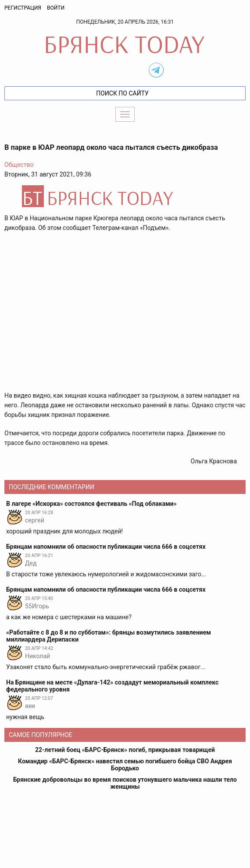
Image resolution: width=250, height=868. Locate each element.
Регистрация (23, 8)
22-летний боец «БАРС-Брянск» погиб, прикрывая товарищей (125, 750)
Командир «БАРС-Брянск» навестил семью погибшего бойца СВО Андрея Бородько (125, 765)
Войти (56, 8)
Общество (19, 165)
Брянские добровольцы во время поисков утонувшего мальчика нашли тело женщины (125, 783)
